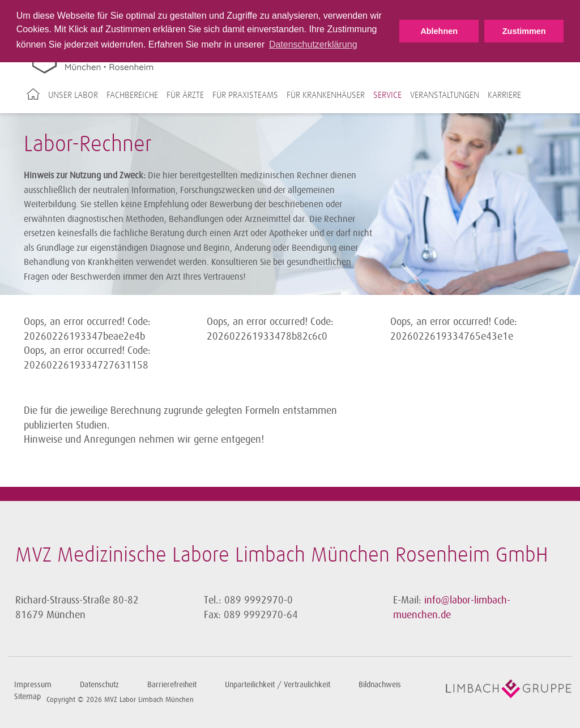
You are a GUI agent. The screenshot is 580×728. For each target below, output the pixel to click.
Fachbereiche (132, 95)
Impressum (33, 685)
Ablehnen (439, 31)
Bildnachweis (380, 685)
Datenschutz (99, 685)
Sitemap (27, 697)
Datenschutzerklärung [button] (313, 44)
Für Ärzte (185, 95)
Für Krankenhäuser (326, 95)
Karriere (504, 95)
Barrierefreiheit (172, 685)
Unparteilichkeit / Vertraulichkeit (278, 685)
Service (387, 95)
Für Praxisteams (245, 95)
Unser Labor (73, 95)
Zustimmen (524, 31)
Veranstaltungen (445, 95)
